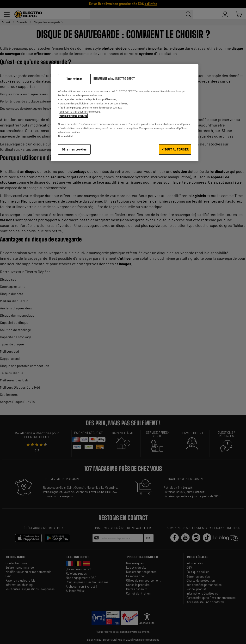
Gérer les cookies (74, 149)
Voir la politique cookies (73, 116)
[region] (125, 113)
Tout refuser (74, 79)
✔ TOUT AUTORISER (175, 149)
